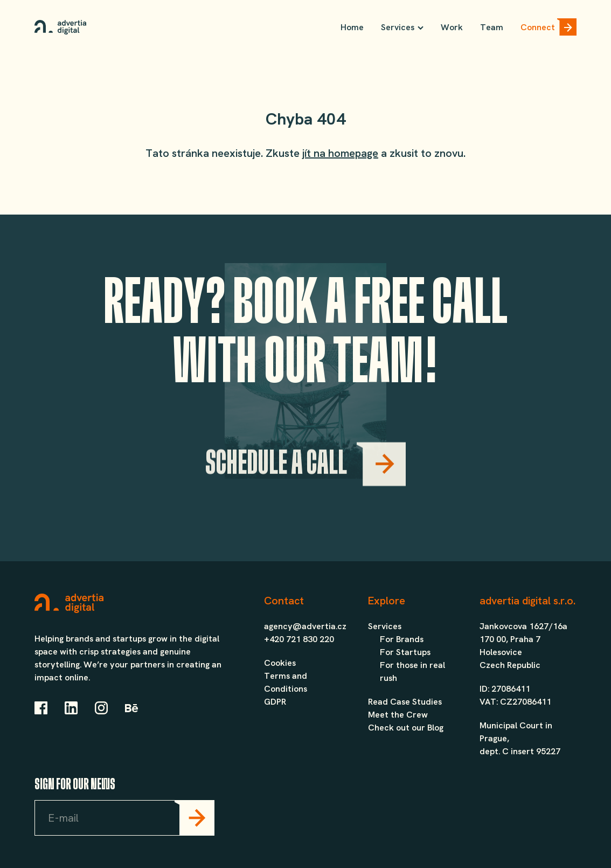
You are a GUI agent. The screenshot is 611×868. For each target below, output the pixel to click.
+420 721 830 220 (299, 639)
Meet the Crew (398, 715)
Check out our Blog (406, 728)
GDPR (275, 702)
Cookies (280, 663)
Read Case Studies (405, 702)
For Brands (402, 639)
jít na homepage (340, 153)
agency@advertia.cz (305, 626)
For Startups (405, 652)
